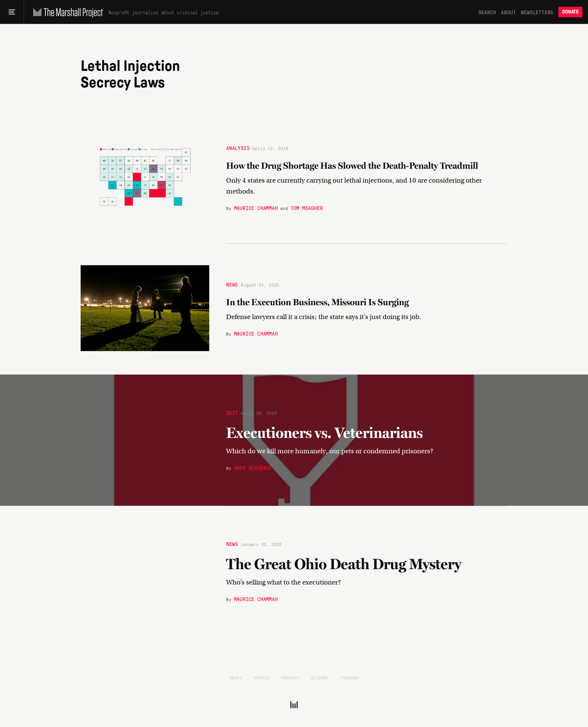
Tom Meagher (307, 207)
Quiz (232, 412)
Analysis (238, 147)
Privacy (290, 678)
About (508, 12)
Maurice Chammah (256, 207)
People (262, 678)
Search (487, 12)
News (232, 284)
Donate (570, 12)
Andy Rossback (253, 468)
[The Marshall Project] (66, 12)
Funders (350, 678)
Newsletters (537, 12)
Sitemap (320, 678)
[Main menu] (12, 12)
